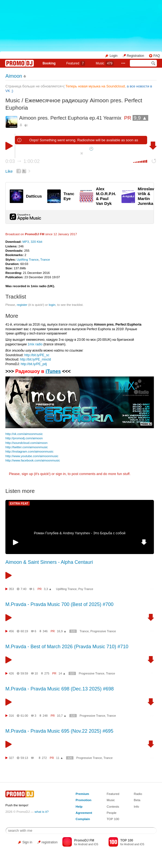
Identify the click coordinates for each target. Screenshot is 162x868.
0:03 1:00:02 (23, 161)
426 (11, 673)
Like (9, 171)
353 (11, 589)
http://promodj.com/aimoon (24, 438)
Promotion (83, 800)
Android (83, 844)
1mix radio (35, 344)
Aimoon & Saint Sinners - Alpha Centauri (49, 562)
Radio (138, 794)
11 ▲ (60, 758)
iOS (96, 844)
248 (45, 716)
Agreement (84, 813)
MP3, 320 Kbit (32, 242)
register (22, 305)
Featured (76, 63)
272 (44, 758)
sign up (27, 474)
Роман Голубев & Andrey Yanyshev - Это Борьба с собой (80, 533)
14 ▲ (62, 673)
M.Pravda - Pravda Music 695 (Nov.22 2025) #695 (59, 731)
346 (45, 631)
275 (47, 673)
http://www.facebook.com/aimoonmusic (33, 460)
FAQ (157, 56)
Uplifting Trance (28, 259)
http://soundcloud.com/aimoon (26, 443)
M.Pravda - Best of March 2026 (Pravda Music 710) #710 (67, 647)
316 (11, 716)
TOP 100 (113, 819)
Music (105, 63)
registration (50, 842)
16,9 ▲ (62, 631)
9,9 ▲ (140, 118)
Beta (137, 800)
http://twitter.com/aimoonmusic (27, 447)
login (52, 305)
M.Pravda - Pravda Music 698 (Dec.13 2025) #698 (60, 689)
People (112, 813)
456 (11, 631)
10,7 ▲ (62, 716)
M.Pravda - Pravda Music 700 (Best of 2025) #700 (59, 604)
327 (11, 758)
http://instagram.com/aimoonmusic (29, 451)
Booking (49, 63)
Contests (113, 806)
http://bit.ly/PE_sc (37, 355)
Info (137, 806)
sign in (61, 474)
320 (73, 631)
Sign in (27, 842)
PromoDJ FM (35, 234)
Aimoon (14, 76)
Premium (82, 794)
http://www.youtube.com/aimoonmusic (32, 456)
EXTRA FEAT (19, 503)
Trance (45, 259)
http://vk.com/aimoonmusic (24, 434)
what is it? (42, 812)
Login (114, 56)
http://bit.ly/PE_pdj (34, 364)
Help (79, 806)
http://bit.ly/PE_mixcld (36, 359)
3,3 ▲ (48, 589)
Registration (136, 56)
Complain (83, 819)
